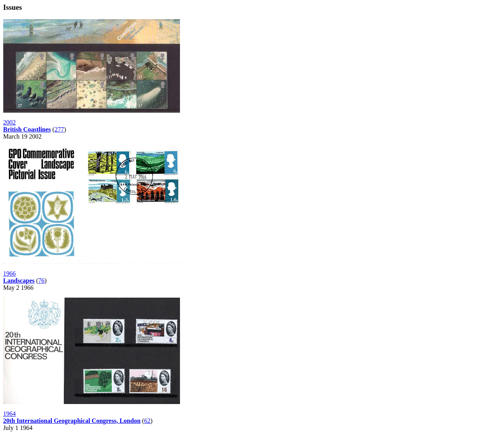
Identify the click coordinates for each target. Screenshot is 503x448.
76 (41, 281)
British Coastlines (27, 129)
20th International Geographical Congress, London (72, 421)
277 (59, 129)
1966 (9, 273)
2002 (9, 122)
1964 (9, 414)
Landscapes (19, 281)
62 (147, 421)
